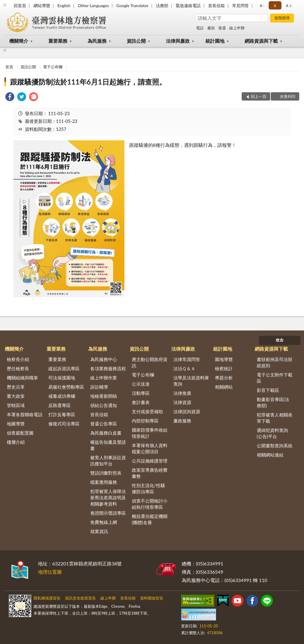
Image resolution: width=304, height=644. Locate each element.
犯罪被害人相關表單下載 (275, 418)
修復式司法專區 (64, 424)
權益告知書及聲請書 (108, 445)
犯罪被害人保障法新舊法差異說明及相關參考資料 (108, 497)
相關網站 (224, 387)
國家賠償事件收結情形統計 (150, 433)
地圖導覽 (16, 424)
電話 (200, 28)
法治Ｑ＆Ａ (184, 368)
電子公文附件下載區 (275, 378)
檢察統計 (224, 368)
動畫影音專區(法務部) (273, 402)
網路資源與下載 (261, 41)
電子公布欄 (53, 67)
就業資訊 (99, 531)
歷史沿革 (16, 387)
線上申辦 (237, 28)
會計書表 (141, 402)
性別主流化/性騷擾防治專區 (148, 488)
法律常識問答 (187, 359)
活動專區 (141, 393)
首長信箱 (216, 5)
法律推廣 (182, 393)
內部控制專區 (145, 421)
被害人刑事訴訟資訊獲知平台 (108, 461)
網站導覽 (42, 5)
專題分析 (224, 378)
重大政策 (16, 396)
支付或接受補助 (147, 411)
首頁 (9, 67)
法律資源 (182, 402)
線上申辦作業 (104, 378)
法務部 (162, 5)
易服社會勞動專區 (66, 387)
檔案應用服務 (104, 482)
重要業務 (58, 41)
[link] (10, 97)
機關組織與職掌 (22, 378)
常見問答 (240, 5)
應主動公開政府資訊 (150, 362)
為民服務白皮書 (106, 433)
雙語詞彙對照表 (106, 473)
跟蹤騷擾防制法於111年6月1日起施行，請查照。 (88, 82)
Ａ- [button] (262, 5)
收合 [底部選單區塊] (280, 340)
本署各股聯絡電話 (25, 414)
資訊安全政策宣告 (80, 598)
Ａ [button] (275, 5)
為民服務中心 (104, 359)
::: (5, 4)
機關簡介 (19, 41)
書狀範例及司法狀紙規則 (275, 362)
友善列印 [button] (288, 96)
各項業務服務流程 (108, 368)
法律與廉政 (178, 41)
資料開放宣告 (152, 598)
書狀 (211, 28)
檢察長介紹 (18, 359)
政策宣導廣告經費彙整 (150, 473)
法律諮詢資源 (187, 411)
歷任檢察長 (18, 368)
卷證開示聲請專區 (108, 513)
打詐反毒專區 (62, 414)
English (64, 5)
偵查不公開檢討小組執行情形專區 (150, 504)
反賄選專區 (60, 405)
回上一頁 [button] (259, 96)
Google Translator (132, 5)
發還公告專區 (104, 424)
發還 (222, 28)
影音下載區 (268, 390)
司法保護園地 (62, 378)
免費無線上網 (104, 522)
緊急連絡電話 (188, 5)
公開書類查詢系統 (275, 446)
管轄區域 (16, 405)
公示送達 (141, 384)
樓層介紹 (16, 442)
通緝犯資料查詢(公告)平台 (272, 433)
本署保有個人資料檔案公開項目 (150, 448)
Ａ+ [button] (288, 5)
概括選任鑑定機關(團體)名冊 (150, 519)
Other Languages (93, 5)
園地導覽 (224, 359)
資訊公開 (136, 41)
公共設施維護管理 (150, 461)
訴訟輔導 (99, 387)
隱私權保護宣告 (47, 598)
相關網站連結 (270, 455)
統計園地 (215, 41)
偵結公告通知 (104, 405)
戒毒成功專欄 (62, 396)
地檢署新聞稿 (104, 396)
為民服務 (97, 41)
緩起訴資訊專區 (64, 368)
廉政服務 (182, 421)
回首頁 (20, 5)
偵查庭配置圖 (20, 433)
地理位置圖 (50, 572)
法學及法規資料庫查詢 (191, 381)
